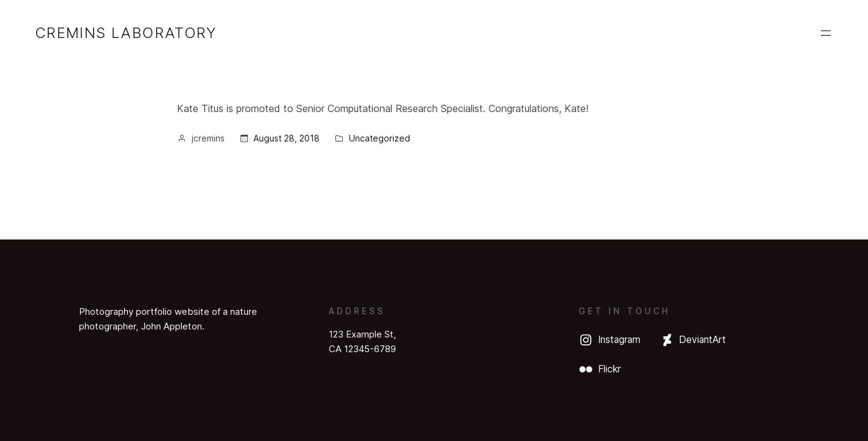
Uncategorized (380, 138)
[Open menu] (826, 33)
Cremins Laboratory (126, 33)
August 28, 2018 (286, 138)
